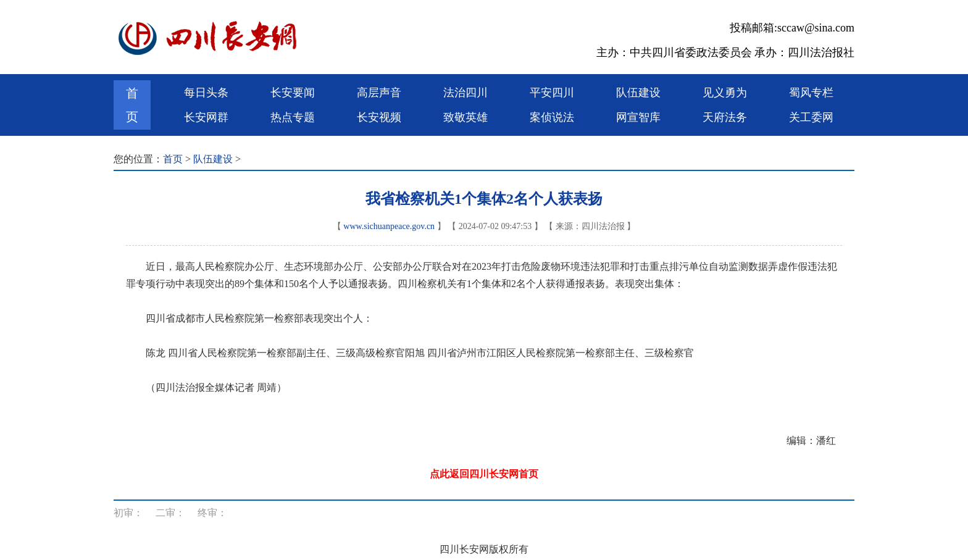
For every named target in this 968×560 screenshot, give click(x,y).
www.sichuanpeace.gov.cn (389, 226)
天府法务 (725, 117)
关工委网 (811, 117)
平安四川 (552, 93)
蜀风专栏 (811, 93)
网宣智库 (638, 117)
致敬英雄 (465, 117)
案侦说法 (552, 117)
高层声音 (379, 93)
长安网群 (206, 117)
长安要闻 (293, 93)
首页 (132, 105)
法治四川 (465, 93)
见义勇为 (725, 93)
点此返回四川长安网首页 (484, 474)
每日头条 (206, 93)
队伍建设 (638, 93)
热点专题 (293, 117)
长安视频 (379, 117)
